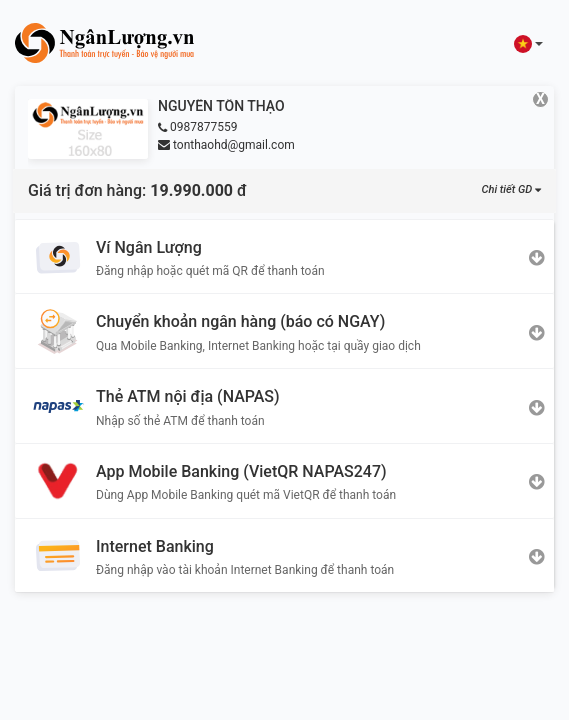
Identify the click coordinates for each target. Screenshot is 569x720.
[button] (528, 43)
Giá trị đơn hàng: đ (137, 190)
